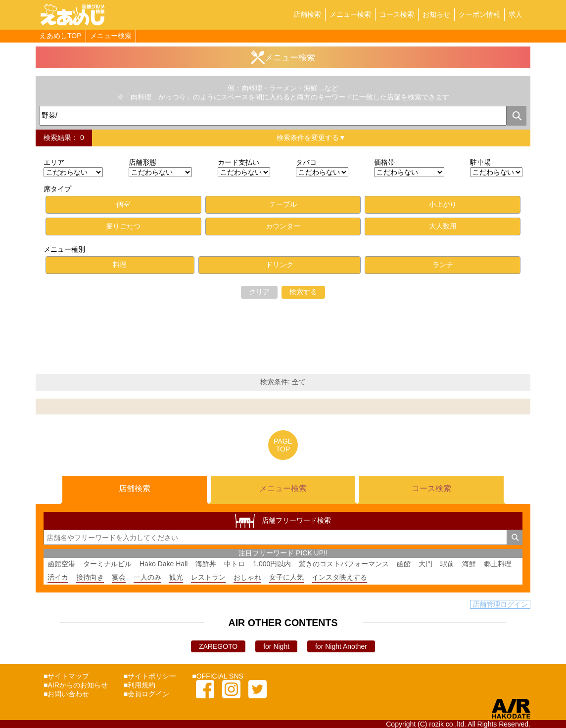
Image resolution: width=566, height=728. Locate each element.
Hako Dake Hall (164, 564)
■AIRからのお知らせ (76, 685)
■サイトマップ (66, 676)
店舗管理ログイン (500, 604)
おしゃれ (247, 577)
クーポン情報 (479, 14)
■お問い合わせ (66, 694)
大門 (425, 564)
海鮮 (469, 564)
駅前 (447, 564)
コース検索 (397, 14)
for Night (276, 646)
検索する (303, 292)
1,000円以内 (272, 564)
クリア (259, 292)
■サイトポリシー (150, 676)
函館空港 (61, 564)
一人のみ (147, 577)
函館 (404, 564)
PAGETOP (283, 445)
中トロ (235, 564)
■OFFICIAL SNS (218, 676)
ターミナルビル (107, 564)
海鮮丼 (206, 564)
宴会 (119, 577)
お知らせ (436, 14)
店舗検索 (307, 14)
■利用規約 (140, 685)
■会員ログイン (146, 694)
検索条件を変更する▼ (311, 137)
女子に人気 (286, 577)
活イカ (58, 577)
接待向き (90, 577)
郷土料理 (498, 564)
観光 (176, 577)
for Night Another (341, 646)
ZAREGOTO (218, 646)
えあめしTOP (61, 36)
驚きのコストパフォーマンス (344, 564)
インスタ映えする (339, 577)
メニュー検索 (350, 14)
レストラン (208, 577)
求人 (516, 14)
